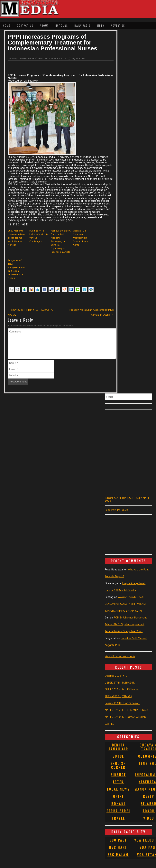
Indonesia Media (26, 58)
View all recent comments (120, 656)
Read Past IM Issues (116, 510)
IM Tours (62, 25)
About (44, 25)
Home (7, 25)
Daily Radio (82, 25)
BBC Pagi (118, 840)
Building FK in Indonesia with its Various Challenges (39, 236)
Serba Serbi (118, 811)
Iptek (118, 782)
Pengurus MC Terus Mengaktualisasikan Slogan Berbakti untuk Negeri (17, 269)
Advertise (118, 25)
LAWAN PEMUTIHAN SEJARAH (122, 703)
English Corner (118, 765)
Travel (118, 818)
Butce (118, 756)
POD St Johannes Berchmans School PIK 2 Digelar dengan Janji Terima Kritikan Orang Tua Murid (126, 624)
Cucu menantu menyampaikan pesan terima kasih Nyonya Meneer (16, 238)
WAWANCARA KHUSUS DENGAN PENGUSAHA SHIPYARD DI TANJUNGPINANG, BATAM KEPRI (125, 604)
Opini (118, 796)
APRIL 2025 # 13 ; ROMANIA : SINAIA (126, 710)
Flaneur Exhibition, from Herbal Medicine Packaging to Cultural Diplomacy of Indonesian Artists (61, 241)
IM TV (101, 25)
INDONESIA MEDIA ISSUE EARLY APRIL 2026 (127, 499)
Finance (118, 775)
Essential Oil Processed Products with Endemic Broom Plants (81, 238)
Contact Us (25, 25)
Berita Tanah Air (45, 58)
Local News (118, 789)
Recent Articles (61, 58)
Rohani (118, 804)
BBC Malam (118, 855)
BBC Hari (118, 847)
